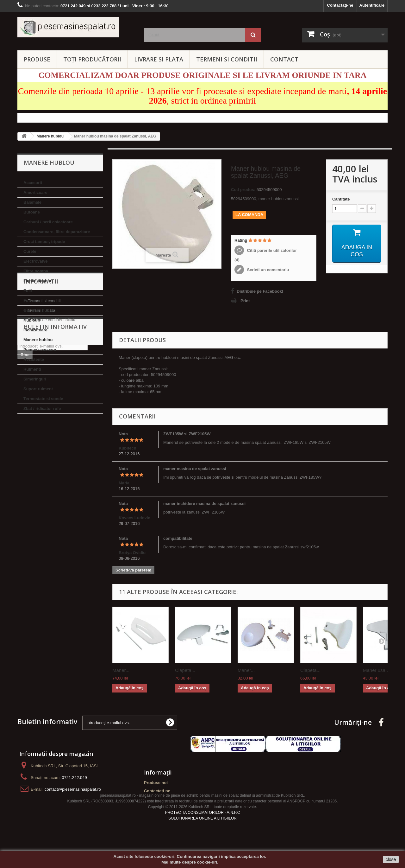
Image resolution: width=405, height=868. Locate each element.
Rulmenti (32, 369)
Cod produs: (243, 190)
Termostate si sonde (43, 399)
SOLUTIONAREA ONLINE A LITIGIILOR (202, 831)
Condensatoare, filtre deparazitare (57, 232)
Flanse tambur (37, 281)
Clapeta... (185, 670)
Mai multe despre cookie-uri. (190, 862)
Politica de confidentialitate (52, 469)
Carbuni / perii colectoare (48, 222)
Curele (30, 251)
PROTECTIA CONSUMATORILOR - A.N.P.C (203, 825)
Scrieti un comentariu (268, 270)
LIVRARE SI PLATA (159, 59)
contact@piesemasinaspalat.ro (73, 789)
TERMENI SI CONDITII (227, 59)
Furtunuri (33, 300)
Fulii (28, 291)
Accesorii (33, 183)
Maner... (121, 670)
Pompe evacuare (40, 350)
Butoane (32, 212)
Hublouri (32, 320)
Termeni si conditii (44, 450)
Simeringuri (35, 379)
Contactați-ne (340, 5)
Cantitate (341, 199)
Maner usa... (376, 670)
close (391, 859)
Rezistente (34, 359)
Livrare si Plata (41, 459)
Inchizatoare (35, 330)
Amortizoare (35, 192)
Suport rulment (38, 389)
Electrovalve (36, 261)
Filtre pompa (36, 271)
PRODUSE (37, 59)
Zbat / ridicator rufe (42, 408)
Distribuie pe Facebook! (260, 291)
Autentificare (372, 5)
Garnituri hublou (40, 310)
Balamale (32, 202)
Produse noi (156, 783)
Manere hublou (38, 340)
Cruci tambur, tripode (44, 242)
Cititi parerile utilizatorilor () (266, 255)
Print (245, 301)
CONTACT (284, 59)
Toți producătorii (92, 59)
